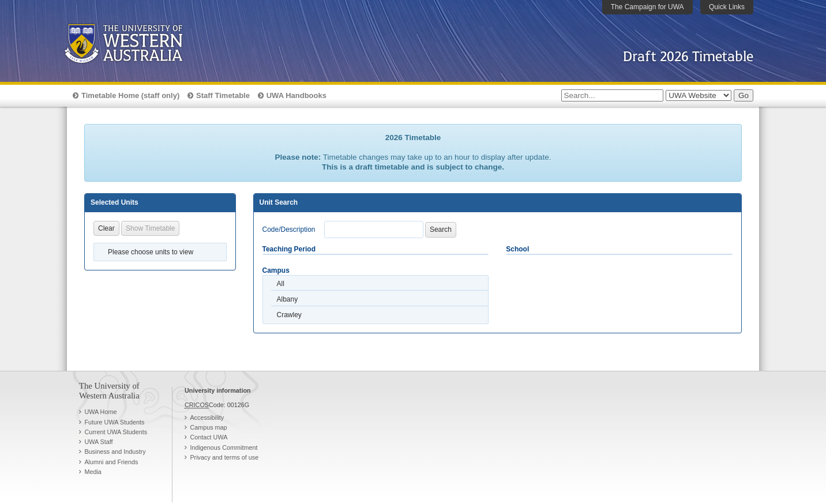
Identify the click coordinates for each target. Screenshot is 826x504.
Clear (106, 228)
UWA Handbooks (296, 95)
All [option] (281, 284)
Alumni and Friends (111, 462)
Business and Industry (115, 452)
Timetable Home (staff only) (130, 95)
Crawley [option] (289, 315)
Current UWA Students (116, 432)
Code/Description (289, 230)
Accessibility (207, 418)
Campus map (208, 427)
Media (93, 472)
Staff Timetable (223, 95)
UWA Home (100, 412)
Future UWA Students (114, 422)
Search (441, 230)
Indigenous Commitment (224, 447)
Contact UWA (209, 437)
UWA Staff (98, 442)
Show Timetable (150, 228)
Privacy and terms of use (224, 457)
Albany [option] (288, 299)
